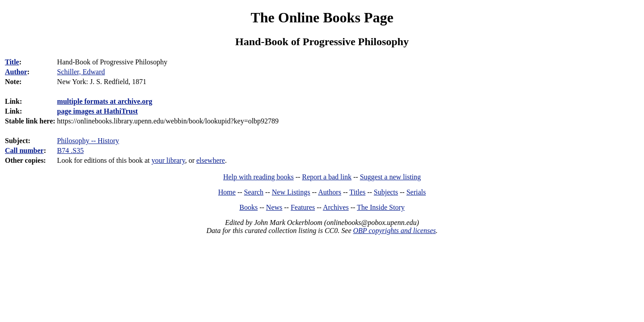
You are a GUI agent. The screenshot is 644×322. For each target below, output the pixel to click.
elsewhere (211, 160)
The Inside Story (381, 207)
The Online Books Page (322, 17)
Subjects (386, 192)
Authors (330, 192)
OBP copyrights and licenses (394, 231)
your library (168, 160)
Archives (336, 207)
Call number (24, 150)
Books (248, 207)
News (274, 207)
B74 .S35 (71, 150)
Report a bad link (327, 177)
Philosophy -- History (88, 141)
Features (303, 207)
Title (12, 62)
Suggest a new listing (390, 177)
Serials (416, 192)
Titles (357, 192)
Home (227, 192)
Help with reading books (258, 177)
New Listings (291, 192)
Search (254, 192)
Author (16, 72)
